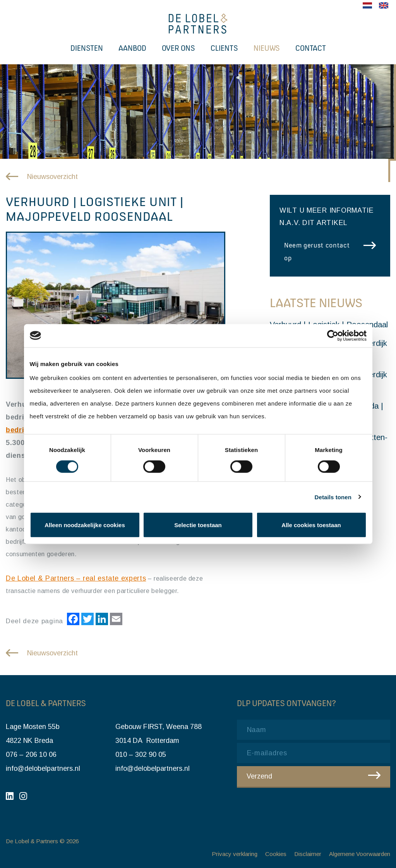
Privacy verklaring (235, 854)
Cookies (276, 854)
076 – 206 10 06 (31, 755)
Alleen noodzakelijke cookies (85, 525)
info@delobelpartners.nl (43, 768)
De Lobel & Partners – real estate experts (76, 578)
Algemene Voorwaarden (360, 854)
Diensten (87, 48)
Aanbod (132, 48)
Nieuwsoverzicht (52, 177)
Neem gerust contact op (317, 252)
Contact (311, 48)
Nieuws (267, 48)
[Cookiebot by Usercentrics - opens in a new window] (333, 335)
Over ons (178, 48)
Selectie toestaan (198, 525)
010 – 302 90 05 (141, 755)
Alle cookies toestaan (311, 525)
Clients (224, 48)
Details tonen (333, 497)
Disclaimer (308, 854)
